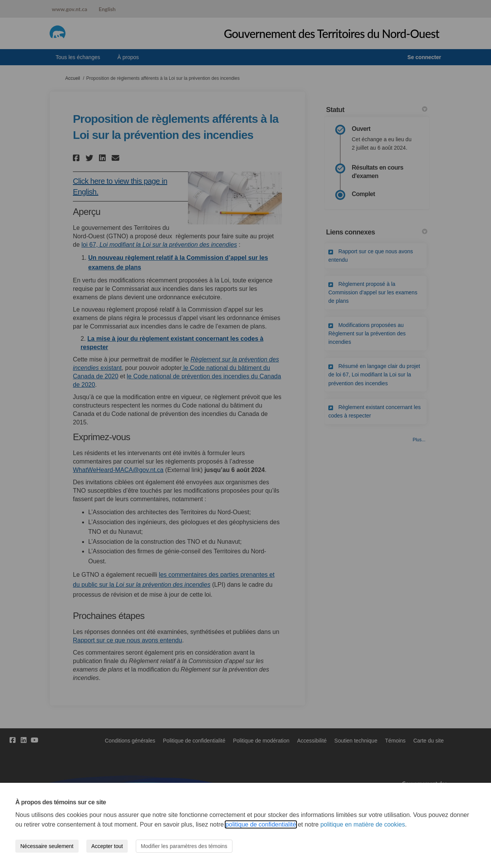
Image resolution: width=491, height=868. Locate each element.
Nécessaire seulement (47, 846)
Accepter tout (107, 846)
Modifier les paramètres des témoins (184, 846)
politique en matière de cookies (363, 824)
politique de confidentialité (261, 824)
